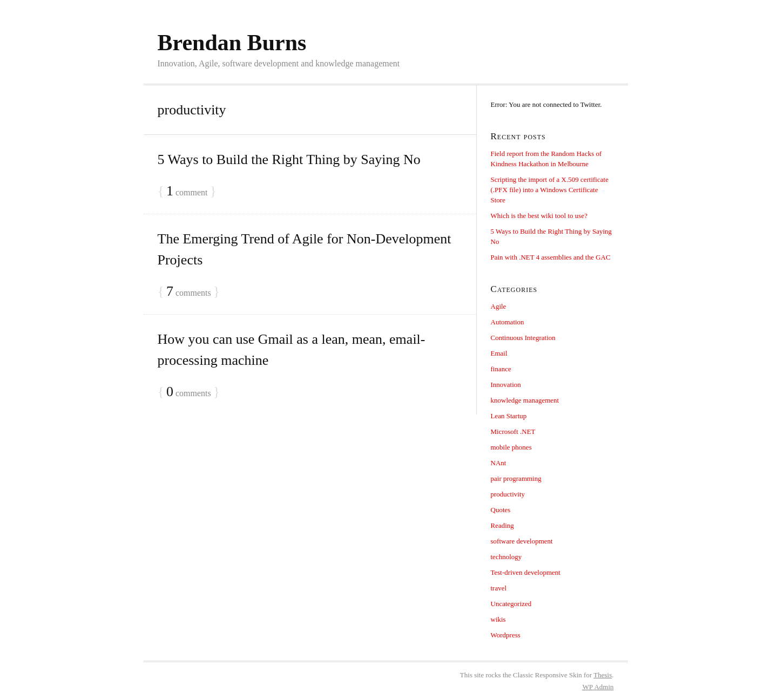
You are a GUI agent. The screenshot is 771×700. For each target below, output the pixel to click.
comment (187, 191)
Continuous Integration (523, 338)
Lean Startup (509, 416)
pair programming (516, 478)
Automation (508, 322)
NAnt (499, 463)
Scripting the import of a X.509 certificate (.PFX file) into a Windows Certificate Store (550, 190)
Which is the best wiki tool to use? (539, 216)
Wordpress (506, 635)
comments (189, 292)
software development (522, 541)
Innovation (506, 385)
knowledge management (525, 400)
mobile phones (511, 447)
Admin (598, 687)
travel (499, 588)
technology (506, 557)
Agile (499, 306)
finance (501, 369)
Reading (502, 525)
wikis (498, 619)
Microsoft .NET (513, 431)
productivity (508, 494)
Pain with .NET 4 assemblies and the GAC (551, 257)
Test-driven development (526, 572)
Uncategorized (511, 604)
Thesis (603, 675)
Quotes (501, 510)
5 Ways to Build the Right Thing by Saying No (289, 159)
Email (499, 353)
